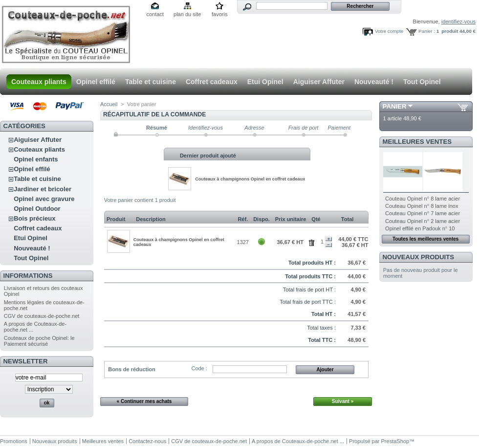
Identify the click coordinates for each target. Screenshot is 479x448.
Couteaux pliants (39, 82)
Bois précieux (34, 218)
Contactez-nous (147, 441)
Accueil (109, 104)
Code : (199, 368)
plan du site (187, 14)
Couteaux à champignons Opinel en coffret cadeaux (250, 179)
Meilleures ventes (417, 142)
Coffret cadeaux (212, 82)
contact (155, 14)
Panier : (427, 31)
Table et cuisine (151, 82)
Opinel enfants (36, 159)
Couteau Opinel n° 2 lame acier (423, 221)
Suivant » (343, 401)
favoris (219, 14)
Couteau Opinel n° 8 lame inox (422, 206)
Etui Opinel (265, 82)
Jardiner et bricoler (43, 189)
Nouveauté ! (374, 82)
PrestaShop (395, 441)
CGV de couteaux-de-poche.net (42, 316)
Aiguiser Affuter (319, 82)
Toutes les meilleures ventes (425, 239)
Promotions (14, 441)
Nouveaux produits (419, 257)
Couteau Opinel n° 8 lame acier (423, 199)
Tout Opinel (422, 82)
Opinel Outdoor (37, 209)
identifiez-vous (458, 22)
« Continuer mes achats (144, 401)
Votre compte (389, 31)
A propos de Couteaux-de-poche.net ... (298, 441)
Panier (395, 106)
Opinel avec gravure (44, 199)
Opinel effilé (96, 82)
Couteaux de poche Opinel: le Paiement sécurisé (39, 341)
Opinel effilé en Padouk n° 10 (420, 228)
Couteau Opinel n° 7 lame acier (423, 213)
